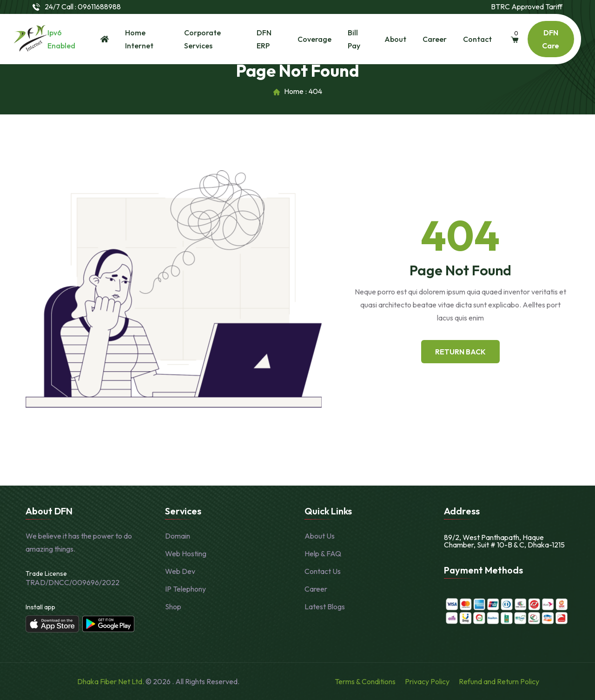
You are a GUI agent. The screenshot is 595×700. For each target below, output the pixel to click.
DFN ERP (264, 39)
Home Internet (139, 39)
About (395, 39)
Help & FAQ (323, 553)
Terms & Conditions (365, 681)
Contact (477, 39)
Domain (178, 536)
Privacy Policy (427, 681)
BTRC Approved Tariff (527, 7)
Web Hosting (186, 553)
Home (294, 92)
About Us (320, 536)
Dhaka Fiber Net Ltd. (111, 681)
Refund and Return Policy (499, 681)
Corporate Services (202, 39)
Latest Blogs (325, 607)
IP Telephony (185, 589)
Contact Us (323, 571)
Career (435, 39)
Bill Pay (354, 39)
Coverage (314, 39)
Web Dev (180, 571)
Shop (173, 607)
